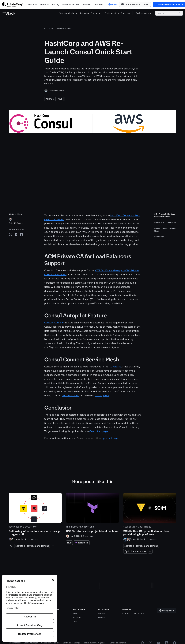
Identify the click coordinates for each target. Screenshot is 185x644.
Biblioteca (102, 617)
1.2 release (115, 367)
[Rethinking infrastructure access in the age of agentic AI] (35, 517)
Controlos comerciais (119, 643)
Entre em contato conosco (133, 613)
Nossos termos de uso (50, 643)
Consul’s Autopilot (54, 323)
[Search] (179, 13)
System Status (15, 643)
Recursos (87, 4)
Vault (75, 613)
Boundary (77, 617)
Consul (76, 622)
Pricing (56, 4)
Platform (32, 4)
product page (111, 438)
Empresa (99, 4)
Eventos (101, 613)
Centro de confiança (71, 643)
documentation (71, 395)
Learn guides (102, 395)
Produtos (44, 4)
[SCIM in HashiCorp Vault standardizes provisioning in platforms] (150, 517)
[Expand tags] (67, 99)
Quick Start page (99, 431)
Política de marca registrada (95, 643)
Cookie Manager (31, 643)
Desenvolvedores (71, 4)
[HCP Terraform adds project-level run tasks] (92, 515)
